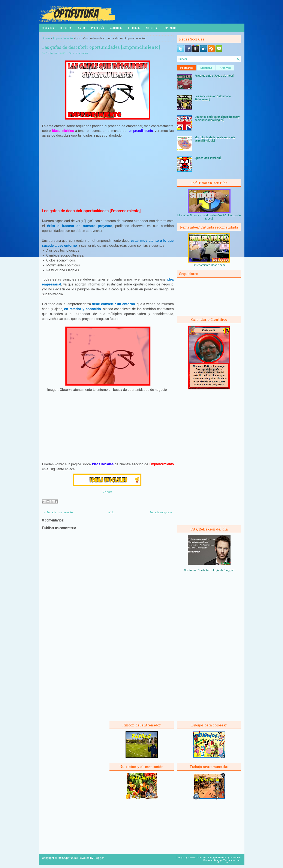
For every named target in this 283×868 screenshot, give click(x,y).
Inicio (47, 38)
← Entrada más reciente (58, 512)
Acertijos (116, 28)
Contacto (170, 28)
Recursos (134, 28)
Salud (81, 28)
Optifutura (52, 53)
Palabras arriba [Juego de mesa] (214, 76)
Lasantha (235, 858)
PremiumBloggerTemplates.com (222, 860)
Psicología (98, 28)
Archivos (225, 68)
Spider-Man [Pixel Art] (208, 158)
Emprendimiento (63, 38)
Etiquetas (206, 68)
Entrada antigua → (161, 512)
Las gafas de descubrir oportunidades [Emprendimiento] (101, 47)
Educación (48, 28)
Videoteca (152, 28)
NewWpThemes (197, 858)
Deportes (66, 28)
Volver (107, 492)
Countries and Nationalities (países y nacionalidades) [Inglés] (217, 118)
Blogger (229, 570)
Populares (187, 68)
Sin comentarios (79, 53)
